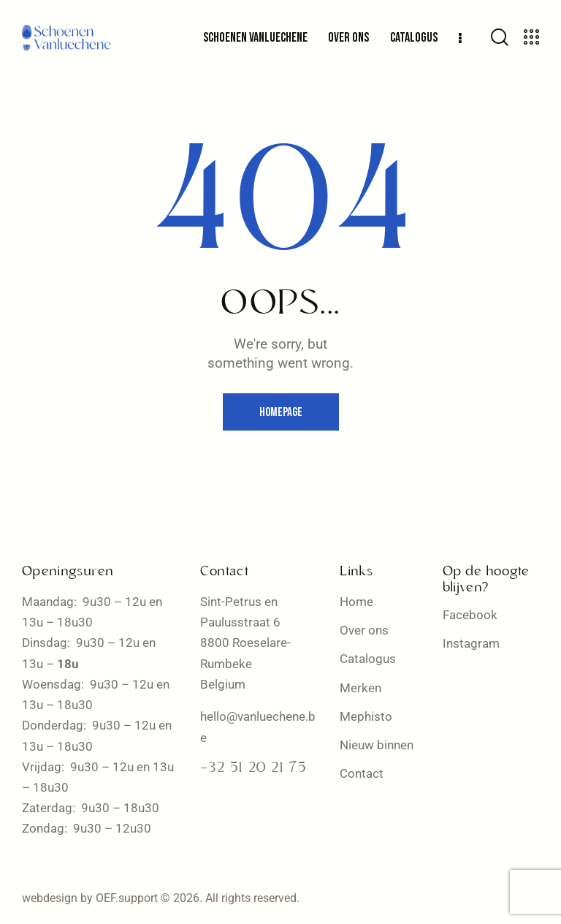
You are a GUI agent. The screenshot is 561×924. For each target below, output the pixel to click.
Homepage (281, 412)
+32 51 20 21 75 (253, 768)
